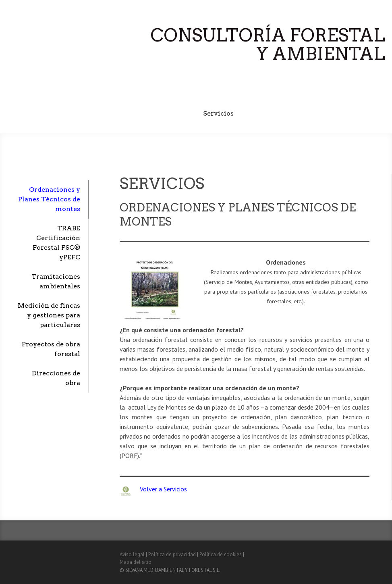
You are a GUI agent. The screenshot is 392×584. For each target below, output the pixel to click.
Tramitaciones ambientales (56, 281)
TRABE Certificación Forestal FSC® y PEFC (310, 93)
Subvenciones (269, 113)
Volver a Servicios (163, 489)
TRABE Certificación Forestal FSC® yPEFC (56, 243)
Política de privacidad (172, 554)
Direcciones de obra (56, 378)
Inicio (156, 93)
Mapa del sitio (136, 562)
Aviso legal (132, 554)
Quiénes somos (202, 93)
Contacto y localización (342, 113)
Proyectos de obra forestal (51, 349)
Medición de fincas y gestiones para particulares (49, 315)
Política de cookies (221, 554)
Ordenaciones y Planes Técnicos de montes (49, 199)
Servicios (218, 113)
